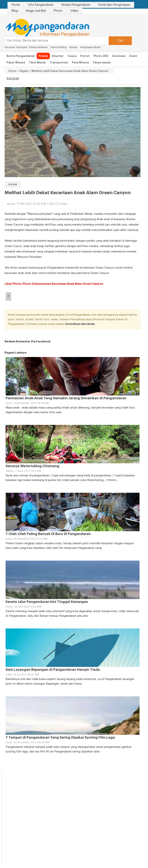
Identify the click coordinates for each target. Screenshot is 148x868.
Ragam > (24, 71)
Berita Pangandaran (21, 56)
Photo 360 (101, 56)
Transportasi (59, 62)
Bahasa (73, 47)
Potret (85, 56)
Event (133, 56)
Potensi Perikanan (38, 47)
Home (16, 5)
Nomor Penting (58, 47)
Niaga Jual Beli (36, 11)
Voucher (58, 56)
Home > (13, 71)
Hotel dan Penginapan (114, 5)
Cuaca (72, 56)
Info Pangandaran (41, 5)
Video (74, 11)
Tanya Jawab (102, 62)
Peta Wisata (80, 62)
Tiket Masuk (37, 62)
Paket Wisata (16, 62)
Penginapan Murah (91, 47)
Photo (58, 11)
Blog (15, 11)
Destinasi (119, 56)
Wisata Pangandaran (76, 5)
